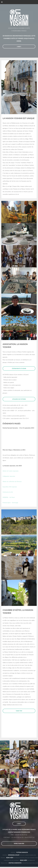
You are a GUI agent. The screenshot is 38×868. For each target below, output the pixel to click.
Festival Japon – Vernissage (10, 503)
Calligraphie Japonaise (9, 476)
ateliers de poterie (19, 399)
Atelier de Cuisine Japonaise (11, 471)
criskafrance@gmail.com (23, 863)
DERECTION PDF (19, 843)
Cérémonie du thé (8, 492)
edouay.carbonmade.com (28, 855)
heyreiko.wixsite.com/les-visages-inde (26, 858)
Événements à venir (19, 368)
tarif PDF (19, 711)
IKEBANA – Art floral (9, 497)
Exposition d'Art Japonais (10, 487)
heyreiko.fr (31, 860)
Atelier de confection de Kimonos (12, 481)
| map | (19, 47)
